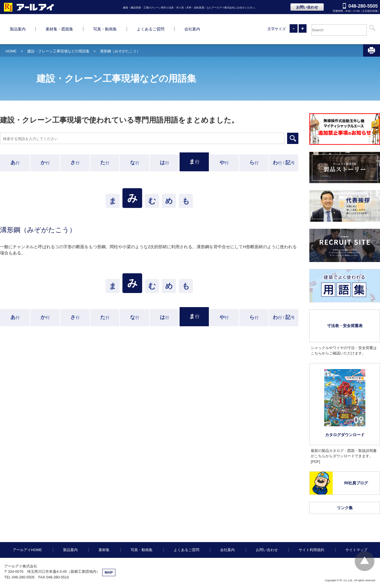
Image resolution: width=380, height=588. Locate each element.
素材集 (104, 526)
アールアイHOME (27, 526)
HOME (11, 28)
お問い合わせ (307, 7)
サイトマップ (356, 526)
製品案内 (70, 526)
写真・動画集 (142, 526)
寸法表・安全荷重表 (345, 302)
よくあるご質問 (186, 526)
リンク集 (345, 484)
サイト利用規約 (311, 526)
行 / (284, 139)
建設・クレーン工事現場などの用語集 (58, 28)
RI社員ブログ (356, 460)
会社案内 (227, 526)
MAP (109, 549)
